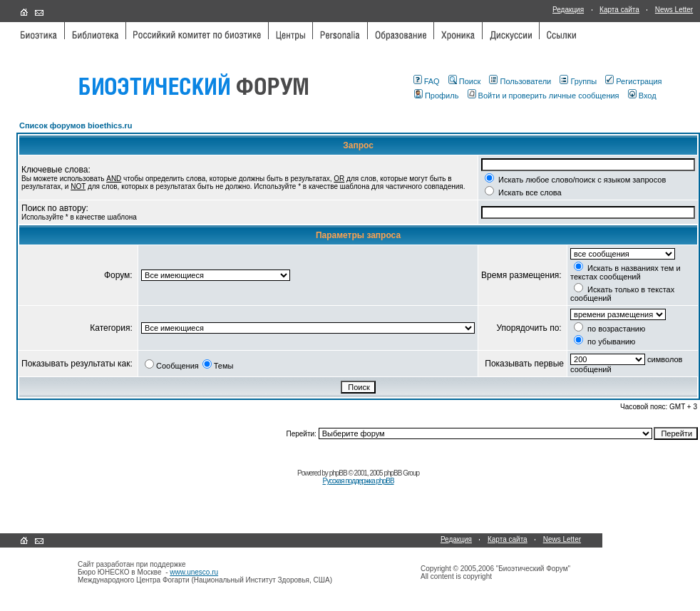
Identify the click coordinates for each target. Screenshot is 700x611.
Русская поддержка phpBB (358, 481)
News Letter (674, 10)
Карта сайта (619, 10)
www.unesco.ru (194, 572)
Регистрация (633, 81)
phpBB (338, 473)
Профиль (437, 96)
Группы (578, 81)
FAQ (427, 81)
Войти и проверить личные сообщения (544, 96)
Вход (642, 96)
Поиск (464, 81)
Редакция (568, 10)
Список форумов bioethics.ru (76, 125)
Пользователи (520, 81)
